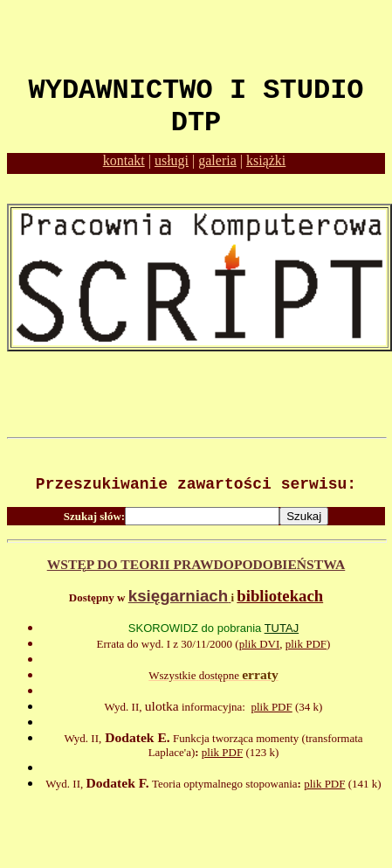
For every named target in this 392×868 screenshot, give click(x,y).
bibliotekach (280, 596)
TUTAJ (282, 628)
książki (266, 160)
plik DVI (260, 644)
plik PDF (306, 644)
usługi (172, 160)
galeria (217, 160)
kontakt (124, 160)
